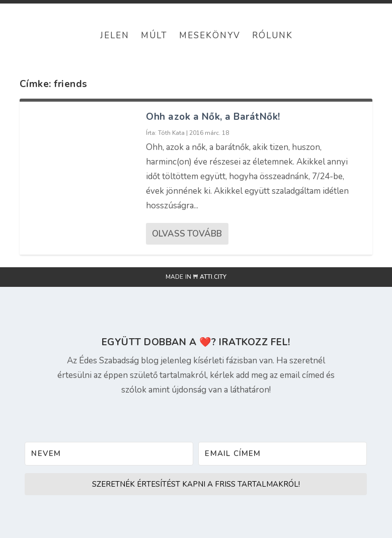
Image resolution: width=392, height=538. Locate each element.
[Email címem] (283, 454)
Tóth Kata (171, 133)
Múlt (154, 35)
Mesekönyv (210, 35)
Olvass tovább (187, 234)
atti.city (213, 277)
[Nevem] (109, 454)
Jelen (115, 35)
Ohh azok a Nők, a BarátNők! (213, 117)
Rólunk (272, 35)
